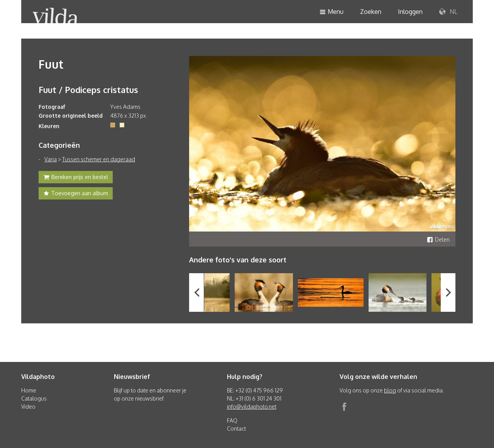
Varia (51, 159)
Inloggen (410, 12)
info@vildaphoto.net (252, 407)
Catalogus (34, 398)
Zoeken (371, 12)
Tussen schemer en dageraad (99, 159)
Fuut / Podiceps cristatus (88, 90)
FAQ (232, 420)
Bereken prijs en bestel (76, 178)
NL (448, 12)
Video (28, 407)
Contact (236, 429)
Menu (332, 12)
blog (390, 390)
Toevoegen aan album (76, 194)
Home (29, 390)
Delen (438, 239)
